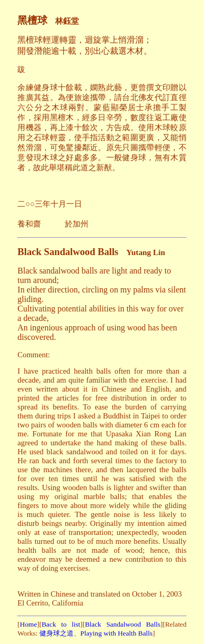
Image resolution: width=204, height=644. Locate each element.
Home (29, 624)
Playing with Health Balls (116, 633)
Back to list (61, 624)
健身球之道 (55, 633)
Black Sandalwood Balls (123, 624)
